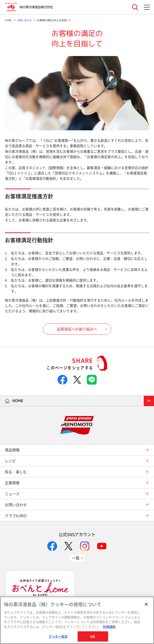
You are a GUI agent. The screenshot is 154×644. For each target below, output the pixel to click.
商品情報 (12, 450)
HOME (18, 401)
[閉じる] (146, 604)
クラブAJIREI (16, 516)
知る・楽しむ (16, 472)
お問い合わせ (16, 505)
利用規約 (109, 627)
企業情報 (12, 483)
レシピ (10, 461)
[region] (77, 620)
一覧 (76, 558)
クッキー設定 (58, 636)
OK (93, 636)
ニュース (12, 494)
